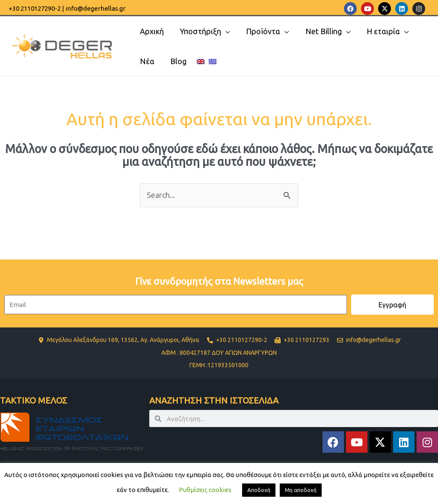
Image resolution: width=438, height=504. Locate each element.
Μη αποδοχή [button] (301, 490)
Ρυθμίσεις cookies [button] (205, 490)
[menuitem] (199, 61)
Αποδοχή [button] (259, 490)
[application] (225, 31)
